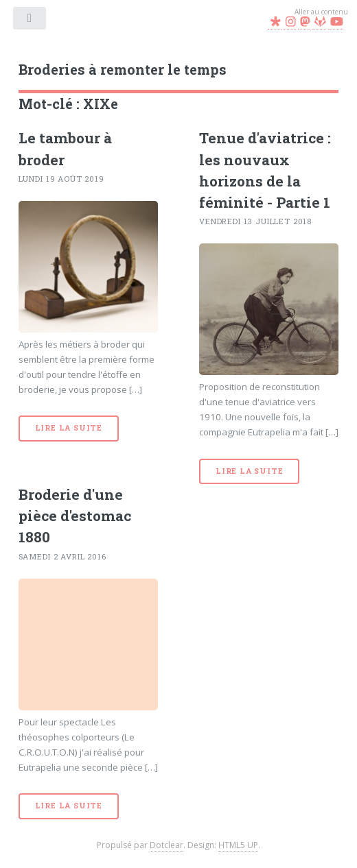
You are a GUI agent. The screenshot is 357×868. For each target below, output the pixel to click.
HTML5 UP (238, 845)
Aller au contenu (321, 12)
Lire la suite (69, 428)
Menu (31, 21)
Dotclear (166, 845)
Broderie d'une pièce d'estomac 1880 (75, 516)
